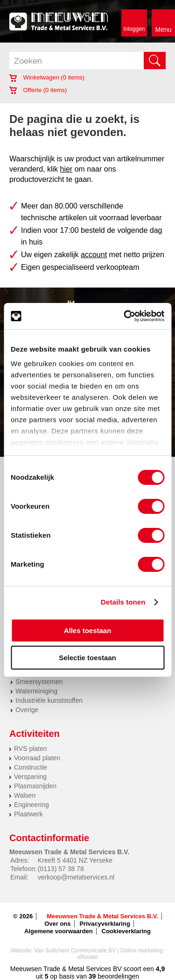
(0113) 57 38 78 (61, 869)
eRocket (87, 957)
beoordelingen (117, 976)
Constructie (31, 767)
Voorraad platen (37, 758)
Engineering (31, 805)
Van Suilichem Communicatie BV (75, 951)
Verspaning (30, 777)
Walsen (25, 795)
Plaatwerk (28, 814)
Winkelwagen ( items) (47, 77)
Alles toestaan (88, 631)
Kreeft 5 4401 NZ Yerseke (75, 860)
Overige (27, 710)
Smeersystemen (39, 682)
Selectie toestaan (87, 658)
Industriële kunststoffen (49, 700)
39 (92, 976)
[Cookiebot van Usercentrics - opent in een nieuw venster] (125, 316)
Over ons (57, 924)
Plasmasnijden (35, 786)
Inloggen (134, 29)
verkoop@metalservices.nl (76, 877)
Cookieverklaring (126, 931)
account (94, 255)
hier (66, 169)
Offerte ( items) (38, 90)
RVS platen (31, 749)
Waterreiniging (36, 691)
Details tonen (123, 602)
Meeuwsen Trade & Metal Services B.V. (102, 916)
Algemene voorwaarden (59, 931)
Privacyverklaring (105, 924)
